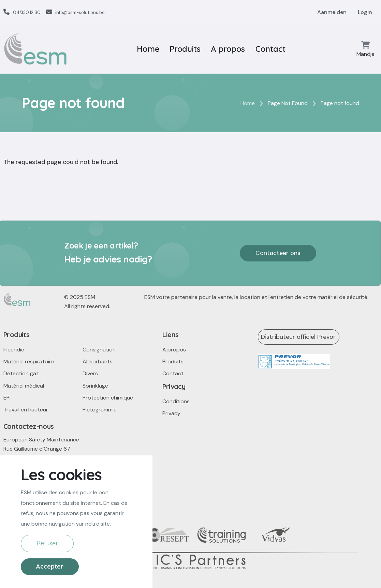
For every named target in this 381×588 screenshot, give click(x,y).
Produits (185, 49)
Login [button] (365, 12)
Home (148, 49)
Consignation (99, 350)
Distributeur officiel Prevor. (299, 337)
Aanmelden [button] (332, 12)
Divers (90, 373)
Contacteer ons (278, 253)
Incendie (14, 350)
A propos (228, 49)
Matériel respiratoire (29, 361)
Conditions (176, 401)
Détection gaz (21, 373)
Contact (270, 49)
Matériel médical (24, 386)
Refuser (47, 557)
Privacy (171, 413)
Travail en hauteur (26, 410)
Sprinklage (95, 386)
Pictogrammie (100, 410)
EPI (7, 398)
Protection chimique (108, 398)
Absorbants (98, 361)
